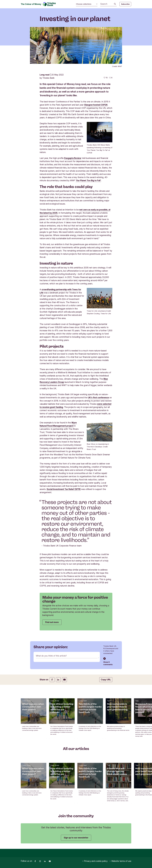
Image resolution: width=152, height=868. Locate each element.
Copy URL (106, 680)
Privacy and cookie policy (95, 861)
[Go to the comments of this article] (111, 78)
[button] (150, 719)
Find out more (52, 622)
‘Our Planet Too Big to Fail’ (88, 180)
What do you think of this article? (51, 656)
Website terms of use (120, 861)
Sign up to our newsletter (76, 838)
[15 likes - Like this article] (106, 78)
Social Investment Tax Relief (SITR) (64, 489)
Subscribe (125, 4)
